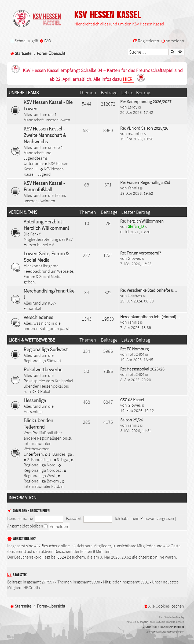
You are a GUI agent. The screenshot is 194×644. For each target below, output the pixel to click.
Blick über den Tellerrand (38, 424)
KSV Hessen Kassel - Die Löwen (48, 105)
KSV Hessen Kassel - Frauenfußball (44, 186)
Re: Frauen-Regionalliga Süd (145, 182)
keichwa (135, 295)
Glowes (134, 258)
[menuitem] (45, 41)
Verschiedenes (38, 317)
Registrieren (40, 511)
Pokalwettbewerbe (43, 369)
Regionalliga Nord (49, 463)
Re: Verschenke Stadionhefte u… (149, 290)
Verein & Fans (23, 212)
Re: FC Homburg (134, 349)
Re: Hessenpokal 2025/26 (142, 369)
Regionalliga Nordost (43, 468)
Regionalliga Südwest (46, 349)
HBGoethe (32, 587)
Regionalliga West (45, 474)
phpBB (143, 622)
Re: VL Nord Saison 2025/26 (144, 128)
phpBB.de (179, 627)
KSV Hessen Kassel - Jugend (44, 171)
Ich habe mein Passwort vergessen (144, 518)
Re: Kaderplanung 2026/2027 (146, 102)
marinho (135, 133)
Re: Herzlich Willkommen (142, 221)
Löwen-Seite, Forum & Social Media (46, 257)
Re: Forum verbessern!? (140, 253)
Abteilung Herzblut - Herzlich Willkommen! (46, 225)
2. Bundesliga (38, 459)
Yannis (133, 188)
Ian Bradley (178, 617)
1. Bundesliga (59, 454)
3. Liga (61, 459)
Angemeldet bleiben (27, 526)
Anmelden (20, 511)
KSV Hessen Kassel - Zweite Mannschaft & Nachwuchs (45, 135)
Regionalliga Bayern (42, 479)
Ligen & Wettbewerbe (32, 340)
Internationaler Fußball (44, 484)
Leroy (133, 107)
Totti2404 (136, 354)
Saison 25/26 (132, 420)
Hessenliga (35, 400)
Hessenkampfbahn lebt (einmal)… (150, 317)
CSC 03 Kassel (132, 400)
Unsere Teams (24, 93)
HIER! (128, 79)
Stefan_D (136, 226)
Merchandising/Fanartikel (49, 294)
